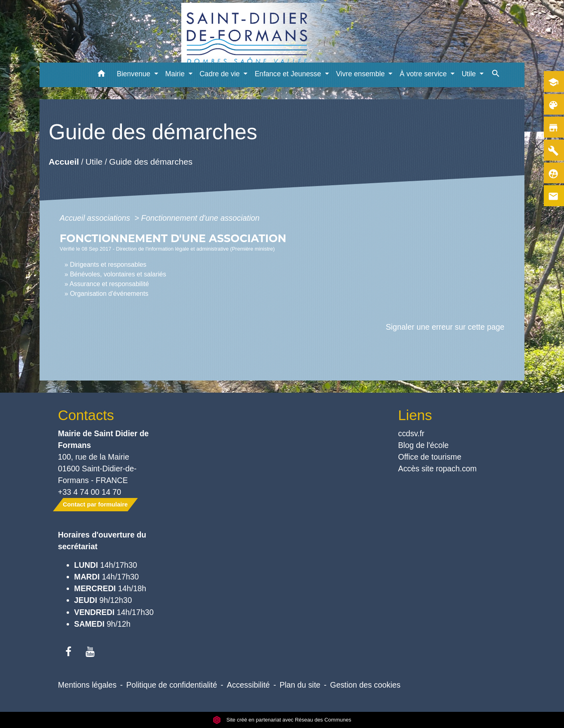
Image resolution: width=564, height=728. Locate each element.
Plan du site (300, 685)
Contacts (86, 415)
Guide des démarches (151, 162)
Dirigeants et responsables (108, 265)
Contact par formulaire (95, 504)
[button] (101, 75)
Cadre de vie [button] (221, 74)
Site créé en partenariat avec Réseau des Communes (282, 720)
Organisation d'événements (109, 294)
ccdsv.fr (411, 433)
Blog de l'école (423, 445)
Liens (415, 415)
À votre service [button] (424, 74)
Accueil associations (96, 218)
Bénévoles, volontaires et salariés (118, 274)
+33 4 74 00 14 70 (90, 492)
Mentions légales (87, 685)
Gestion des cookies (365, 685)
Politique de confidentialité (172, 685)
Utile (94, 162)
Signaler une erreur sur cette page (445, 327)
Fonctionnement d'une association (200, 218)
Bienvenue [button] (134, 74)
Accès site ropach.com (437, 469)
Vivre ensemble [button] (361, 74)
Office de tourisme (430, 457)
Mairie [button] (176, 74)
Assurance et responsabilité (109, 284)
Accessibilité (248, 685)
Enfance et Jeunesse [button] (289, 74)
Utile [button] (470, 74)
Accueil (64, 162)
